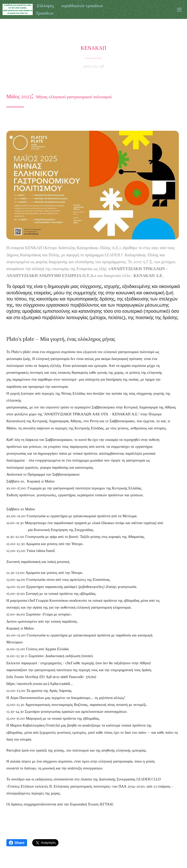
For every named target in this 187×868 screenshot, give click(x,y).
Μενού (179, 10)
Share (17, 843)
